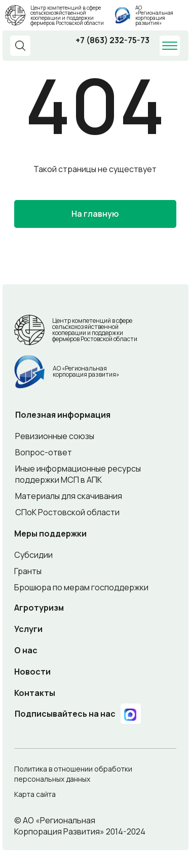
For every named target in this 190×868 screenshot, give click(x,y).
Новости (32, 672)
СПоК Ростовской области (67, 512)
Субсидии (33, 555)
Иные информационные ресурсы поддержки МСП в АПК (78, 474)
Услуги (28, 629)
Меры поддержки (50, 533)
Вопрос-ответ (44, 452)
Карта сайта (35, 794)
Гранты (28, 571)
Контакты (35, 693)
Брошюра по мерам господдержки (81, 587)
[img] (123, 15)
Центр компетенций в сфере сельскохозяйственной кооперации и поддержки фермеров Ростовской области (67, 15)
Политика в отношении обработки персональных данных (73, 774)
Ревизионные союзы (55, 436)
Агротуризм (39, 608)
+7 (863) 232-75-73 (112, 40)
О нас (26, 650)
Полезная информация (63, 415)
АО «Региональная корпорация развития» (154, 15)
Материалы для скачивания (69, 496)
